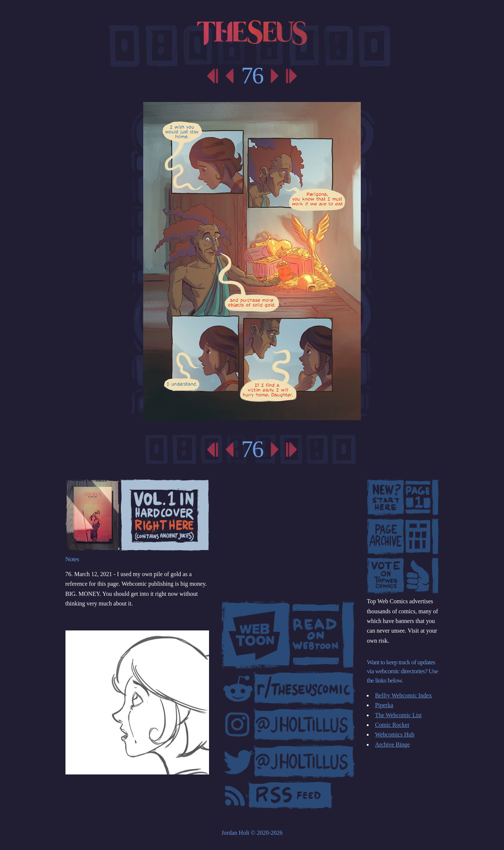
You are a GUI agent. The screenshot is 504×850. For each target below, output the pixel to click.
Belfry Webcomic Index (403, 695)
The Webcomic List (398, 715)
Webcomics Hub (395, 734)
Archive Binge (392, 744)
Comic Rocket (392, 725)
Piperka (384, 705)
